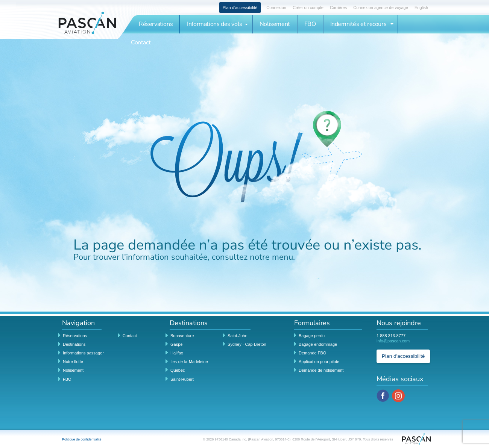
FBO (310, 24)
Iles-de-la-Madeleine (189, 362)
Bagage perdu (312, 336)
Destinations (74, 344)
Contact (141, 42)
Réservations (156, 24)
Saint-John (238, 336)
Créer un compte (308, 8)
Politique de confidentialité (82, 439)
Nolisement (275, 24)
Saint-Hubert (182, 379)
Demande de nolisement (321, 370)
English (421, 8)
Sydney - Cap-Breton (247, 344)
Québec (178, 370)
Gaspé (176, 344)
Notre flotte (73, 362)
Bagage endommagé (318, 344)
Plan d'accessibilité (240, 8)
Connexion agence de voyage (381, 8)
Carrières (338, 8)
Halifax (177, 353)
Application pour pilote (319, 362)
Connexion (276, 8)
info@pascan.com (393, 341)
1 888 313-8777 (391, 336)
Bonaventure (182, 336)
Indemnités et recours (362, 24)
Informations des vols (217, 24)
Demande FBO (312, 353)
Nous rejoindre (399, 323)
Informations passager (83, 353)
